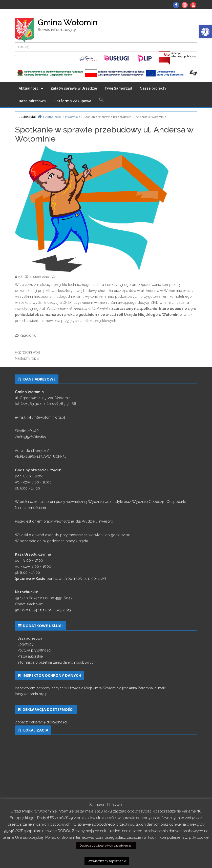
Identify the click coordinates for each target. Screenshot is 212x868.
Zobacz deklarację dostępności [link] (41, 722)
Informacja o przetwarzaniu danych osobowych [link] (57, 662)
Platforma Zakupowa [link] (72, 101)
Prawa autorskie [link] (30, 656)
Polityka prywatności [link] (34, 650)
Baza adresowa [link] (32, 101)
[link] (205, 32)
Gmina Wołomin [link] (68, 22)
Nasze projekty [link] (153, 88)
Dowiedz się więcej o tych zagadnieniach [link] (106, 846)
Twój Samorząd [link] (118, 88)
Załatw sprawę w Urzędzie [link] (74, 88)
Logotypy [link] (26, 644)
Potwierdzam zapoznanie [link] (107, 861)
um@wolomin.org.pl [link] (48, 417)
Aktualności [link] (31, 88)
